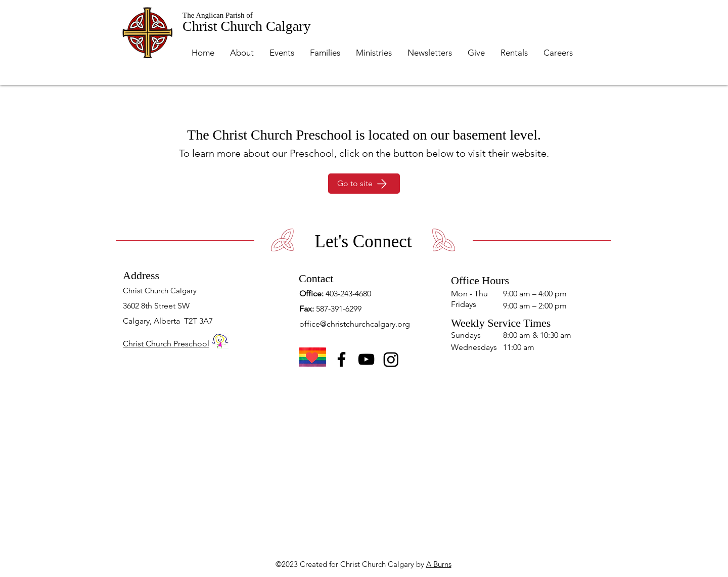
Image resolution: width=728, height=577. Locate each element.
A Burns (439, 564)
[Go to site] (364, 184)
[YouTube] (366, 359)
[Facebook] (342, 359)
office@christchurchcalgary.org (355, 324)
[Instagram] (391, 359)
